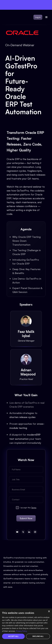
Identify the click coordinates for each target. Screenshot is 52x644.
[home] (2, 17)
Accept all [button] (13, 636)
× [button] (49, 612)
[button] (46, 17)
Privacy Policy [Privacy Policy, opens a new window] (21, 631)
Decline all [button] (38, 636)
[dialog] (26, 626)
